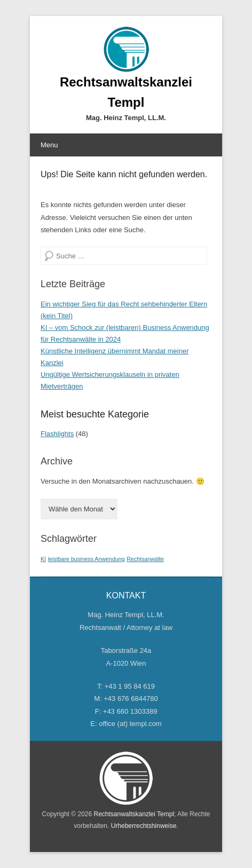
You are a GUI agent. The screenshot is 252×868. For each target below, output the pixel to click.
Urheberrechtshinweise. (145, 826)
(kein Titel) (57, 316)
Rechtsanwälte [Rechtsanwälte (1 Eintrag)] (145, 559)
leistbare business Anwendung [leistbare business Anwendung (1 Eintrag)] (86, 559)
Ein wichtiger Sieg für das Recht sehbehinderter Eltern (124, 304)
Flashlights (57, 434)
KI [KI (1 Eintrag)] (43, 559)
